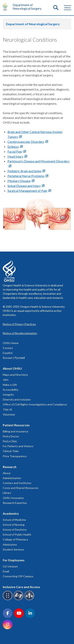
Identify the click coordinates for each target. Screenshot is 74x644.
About (7, 473)
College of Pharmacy (15, 539)
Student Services (13, 549)
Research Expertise (15, 503)
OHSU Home (11, 343)
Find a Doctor (11, 436)
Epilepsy (13, 147)
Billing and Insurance (15, 431)
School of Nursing (14, 525)
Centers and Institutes (17, 483)
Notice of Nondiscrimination (20, 333)
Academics (11, 513)
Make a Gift (10, 385)
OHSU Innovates (13, 498)
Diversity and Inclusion (17, 399)
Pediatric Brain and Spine (24, 171)
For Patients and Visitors (18, 446)
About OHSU (12, 368)
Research (10, 467)
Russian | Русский (14, 358)
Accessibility (11, 390)
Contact (8, 348)
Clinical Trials (11, 451)
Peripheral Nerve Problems (26, 176)
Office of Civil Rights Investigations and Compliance (35, 404)
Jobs (6, 380)
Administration (12, 478)
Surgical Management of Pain (27, 191)
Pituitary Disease (19, 181)
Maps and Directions (15, 375)
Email (6, 571)
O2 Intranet (10, 566)
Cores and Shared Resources (21, 488)
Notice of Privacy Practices (19, 324)
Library (7, 493)
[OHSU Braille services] (8, 600)
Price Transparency (15, 456)
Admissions (10, 545)
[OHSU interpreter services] (30, 600)
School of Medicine (14, 520)
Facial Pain (15, 151)
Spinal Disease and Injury (24, 186)
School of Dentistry (15, 530)
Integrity (8, 395)
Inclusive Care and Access (21, 587)
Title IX (7, 409)
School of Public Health (17, 534)
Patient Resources (16, 425)
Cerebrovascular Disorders (26, 142)
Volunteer (9, 414)
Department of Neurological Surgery (27, 7)
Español (8, 353)
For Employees (14, 560)
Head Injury (15, 156)
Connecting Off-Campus (18, 576)
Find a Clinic (10, 441)
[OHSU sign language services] (19, 600)
